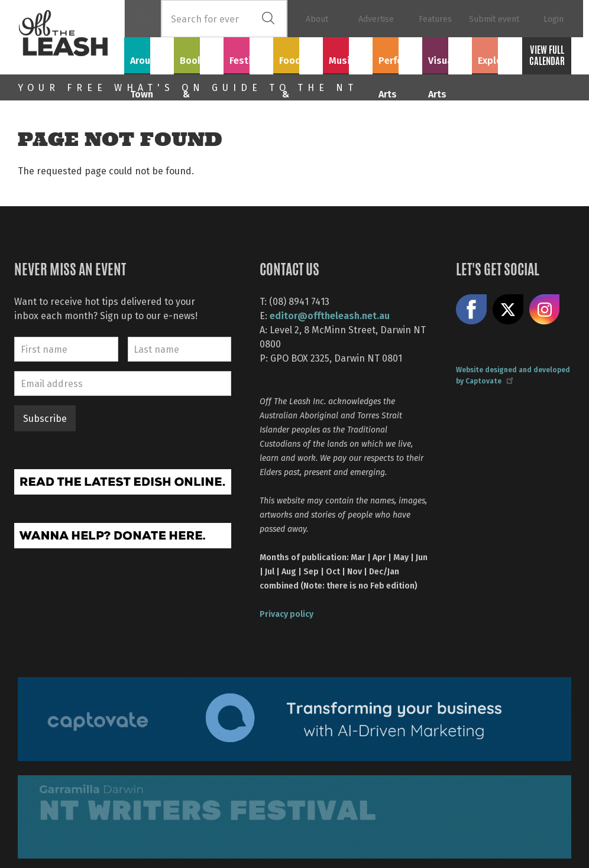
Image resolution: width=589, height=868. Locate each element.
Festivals (248, 54)
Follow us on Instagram (545, 310)
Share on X (508, 310)
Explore (497, 54)
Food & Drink (298, 61)
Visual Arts (447, 54)
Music (348, 54)
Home (143, 19)
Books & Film (199, 61)
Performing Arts (397, 61)
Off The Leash (71, 37)
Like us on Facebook (471, 310)
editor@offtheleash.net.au (330, 315)
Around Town (149, 61)
